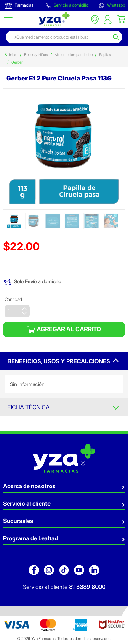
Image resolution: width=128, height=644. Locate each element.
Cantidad (13, 299)
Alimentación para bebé (74, 55)
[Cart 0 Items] (121, 18)
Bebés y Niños (36, 55)
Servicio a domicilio (67, 5)
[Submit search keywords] (117, 37)
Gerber (17, 62)
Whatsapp (112, 5)
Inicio (13, 55)
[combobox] (58, 37)
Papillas (105, 55)
